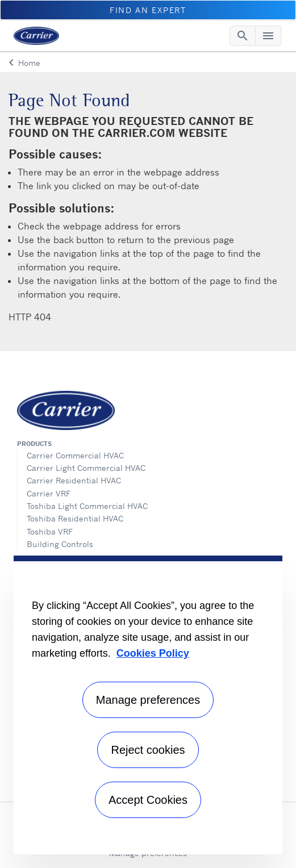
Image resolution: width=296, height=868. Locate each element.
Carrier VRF (49, 493)
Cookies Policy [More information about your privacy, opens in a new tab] (153, 653)
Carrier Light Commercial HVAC (86, 468)
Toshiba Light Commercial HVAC (87, 506)
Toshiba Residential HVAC (75, 518)
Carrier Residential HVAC (74, 480)
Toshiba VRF (50, 531)
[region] (148, 705)
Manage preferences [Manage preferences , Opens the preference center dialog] (148, 700)
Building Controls (60, 544)
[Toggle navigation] (243, 36)
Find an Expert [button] (148, 10)
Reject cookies (148, 750)
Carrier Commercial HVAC (75, 455)
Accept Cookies (148, 800)
